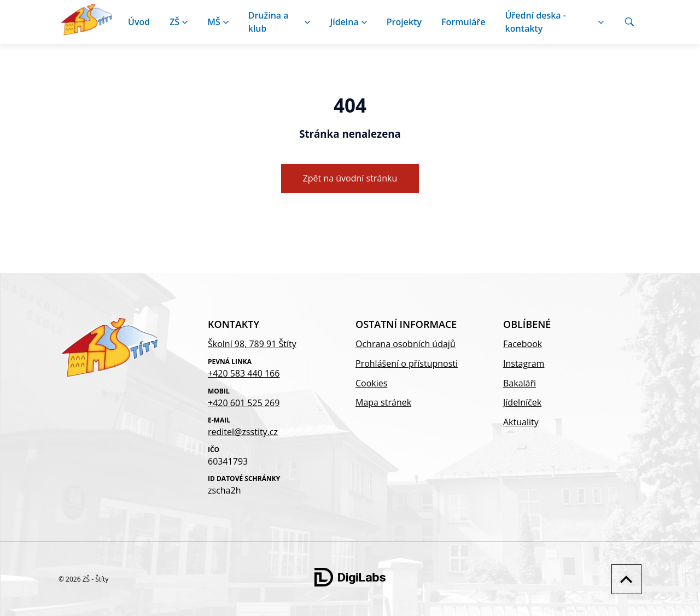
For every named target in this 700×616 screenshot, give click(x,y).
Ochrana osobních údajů (406, 344)
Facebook (523, 344)
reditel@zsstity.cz (243, 432)
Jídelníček (522, 402)
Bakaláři (520, 383)
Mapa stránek (383, 402)
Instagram (524, 363)
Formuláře (463, 22)
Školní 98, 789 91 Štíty (252, 344)
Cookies (371, 383)
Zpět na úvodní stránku (350, 178)
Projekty (404, 22)
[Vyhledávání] (629, 22)
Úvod (139, 22)
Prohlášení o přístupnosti (407, 363)
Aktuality (521, 422)
